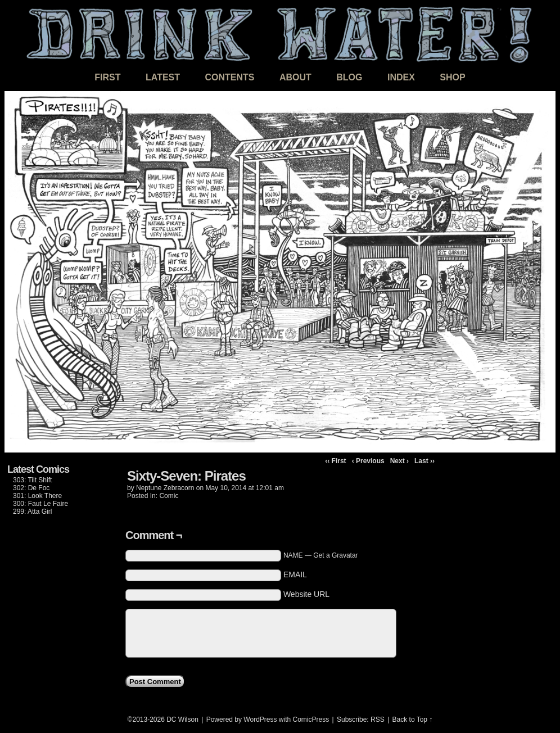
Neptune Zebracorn (165, 488)
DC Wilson (182, 720)
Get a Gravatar (335, 555)
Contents (229, 77)
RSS (378, 720)
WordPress (260, 720)
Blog (349, 77)
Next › (399, 461)
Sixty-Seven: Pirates (186, 476)
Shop (452, 77)
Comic (169, 496)
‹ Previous (368, 461)
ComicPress (311, 720)
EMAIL (295, 574)
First (107, 77)
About (295, 77)
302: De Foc (31, 488)
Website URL (306, 594)
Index (401, 77)
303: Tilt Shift (32, 480)
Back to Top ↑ (413, 720)
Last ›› (424, 461)
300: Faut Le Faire (40, 504)
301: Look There (37, 496)
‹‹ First (335, 461)
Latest (163, 77)
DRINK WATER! (280, 33)
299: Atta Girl (32, 512)
